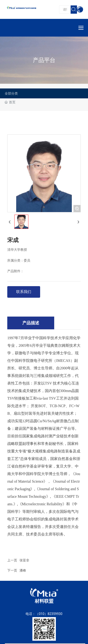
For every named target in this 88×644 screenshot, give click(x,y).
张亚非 (24, 560)
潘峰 (23, 570)
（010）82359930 (49, 614)
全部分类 (11, 93)
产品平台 (44, 60)
